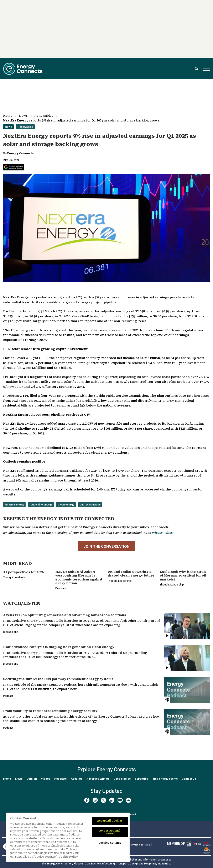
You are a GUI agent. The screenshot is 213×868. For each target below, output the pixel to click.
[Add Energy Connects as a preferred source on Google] (14, 167)
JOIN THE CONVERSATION (106, 547)
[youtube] (120, 800)
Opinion (32, 779)
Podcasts (60, 779)
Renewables (44, 116)
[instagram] (95, 800)
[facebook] (87, 800)
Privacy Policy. (163, 533)
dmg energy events (165, 779)
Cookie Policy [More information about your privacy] (68, 857)
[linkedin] (112, 800)
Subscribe (142, 779)
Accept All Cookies (110, 821)
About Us (77, 779)
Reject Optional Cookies (110, 832)
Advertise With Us (98, 779)
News (23, 116)
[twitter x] (103, 800)
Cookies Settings (140, 845)
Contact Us (189, 779)
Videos (46, 779)
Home (8, 116)
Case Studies (122, 779)
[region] (68, 837)
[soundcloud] (128, 800)
